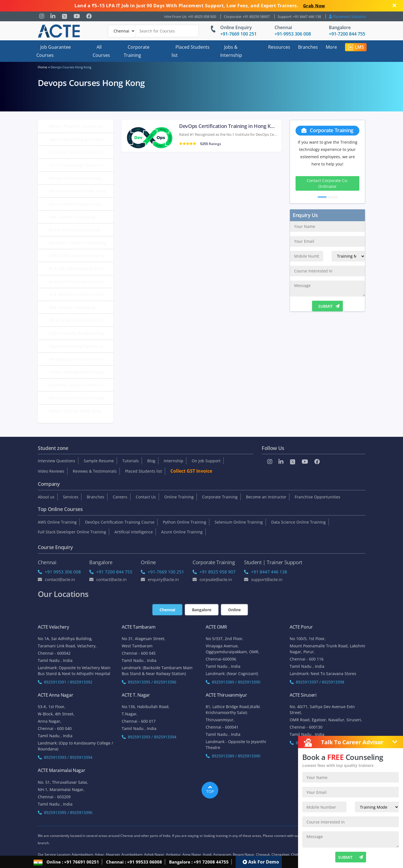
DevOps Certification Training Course (120, 522)
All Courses (101, 51)
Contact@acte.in (56, 579)
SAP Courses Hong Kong (72, 217)
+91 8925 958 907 (214, 572)
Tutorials (131, 461)
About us (46, 497)
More (331, 47)
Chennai (283, 27)
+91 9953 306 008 (59, 572)
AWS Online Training (57, 522)
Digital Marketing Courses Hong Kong (81, 346)
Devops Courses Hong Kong (75, 178)
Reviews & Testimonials (95, 471)
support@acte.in (263, 579)
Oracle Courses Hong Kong (75, 230)
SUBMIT (329, 306)
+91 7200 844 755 (111, 572)
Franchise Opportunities (318, 497)
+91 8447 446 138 (266, 572)
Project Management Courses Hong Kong (81, 372)
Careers (120, 497)
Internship (174, 461)
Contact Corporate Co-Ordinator (327, 183)
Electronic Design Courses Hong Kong (81, 385)
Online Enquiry (236, 27)
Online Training (179, 497)
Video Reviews (51, 471)
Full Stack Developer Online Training (72, 532)
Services (71, 497)
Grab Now (314, 6)
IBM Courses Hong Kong (72, 307)
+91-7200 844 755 (347, 34)
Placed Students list (191, 51)
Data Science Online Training (298, 522)
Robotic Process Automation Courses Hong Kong (81, 282)
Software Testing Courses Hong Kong (81, 152)
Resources (279, 47)
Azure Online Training (182, 532)
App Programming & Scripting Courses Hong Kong (81, 139)
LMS (356, 47)
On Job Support (206, 461)
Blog (151, 461)
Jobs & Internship (231, 51)
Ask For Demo (261, 862)
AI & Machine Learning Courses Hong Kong (81, 294)
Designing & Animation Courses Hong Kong (81, 359)
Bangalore (340, 27)
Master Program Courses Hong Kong (81, 126)
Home (43, 67)
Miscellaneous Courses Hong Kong (81, 398)
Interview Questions (57, 461)
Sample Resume (99, 461)
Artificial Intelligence (134, 532)
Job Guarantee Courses (54, 51)
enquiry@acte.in (160, 579)
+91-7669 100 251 (238, 34)
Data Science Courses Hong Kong (81, 204)
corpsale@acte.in (212, 579)
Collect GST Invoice (191, 471)
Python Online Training (185, 522)
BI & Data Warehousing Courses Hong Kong (81, 268)
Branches (308, 47)
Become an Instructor (266, 497)
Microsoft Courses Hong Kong (78, 243)
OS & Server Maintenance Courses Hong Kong (81, 320)
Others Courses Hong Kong (75, 411)
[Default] (122, 31)
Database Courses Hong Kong (77, 191)
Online (234, 610)
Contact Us (146, 497)
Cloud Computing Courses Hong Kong (81, 165)
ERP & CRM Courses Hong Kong (79, 256)
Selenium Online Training (239, 522)
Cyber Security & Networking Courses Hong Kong (81, 333)
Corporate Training (137, 51)
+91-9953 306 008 (293, 34)
